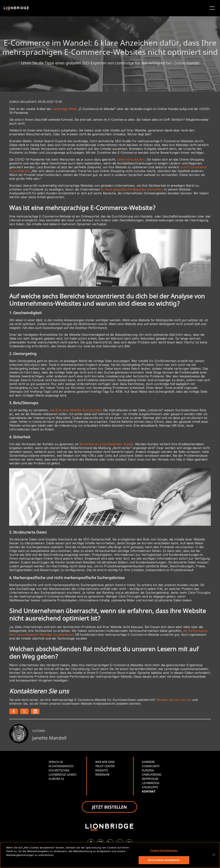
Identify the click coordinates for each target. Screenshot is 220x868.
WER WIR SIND (105, 762)
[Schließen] (214, 855)
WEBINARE (102, 774)
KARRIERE (148, 762)
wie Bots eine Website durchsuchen (76, 410)
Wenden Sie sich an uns (174, 700)
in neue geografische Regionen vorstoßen (132, 189)
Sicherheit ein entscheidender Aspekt (106, 444)
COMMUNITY (151, 766)
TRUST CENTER (105, 766)
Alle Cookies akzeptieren (164, 860)
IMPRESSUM (150, 779)
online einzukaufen (131, 159)
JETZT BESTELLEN (109, 807)
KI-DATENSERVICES (61, 766)
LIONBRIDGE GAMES (62, 774)
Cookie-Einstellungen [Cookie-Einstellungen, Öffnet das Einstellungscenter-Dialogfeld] (164, 850)
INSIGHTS (102, 770)
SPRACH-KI (56, 762)
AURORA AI (56, 779)
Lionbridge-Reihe (65, 109)
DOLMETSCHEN (59, 770)
